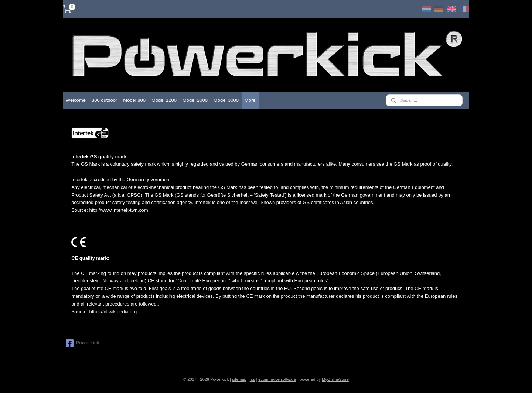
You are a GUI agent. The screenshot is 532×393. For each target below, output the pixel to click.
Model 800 (134, 100)
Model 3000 (226, 100)
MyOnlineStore (335, 379)
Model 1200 (164, 100)
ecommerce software (277, 379)
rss (253, 379)
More (250, 100)
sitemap (239, 379)
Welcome (76, 100)
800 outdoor (104, 100)
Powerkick (83, 343)
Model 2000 (195, 100)
